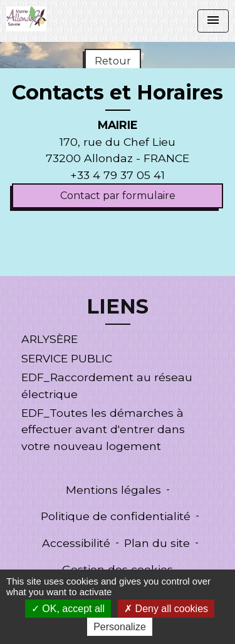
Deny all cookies (166, 609)
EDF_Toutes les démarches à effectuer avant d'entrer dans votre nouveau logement (103, 429)
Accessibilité (76, 543)
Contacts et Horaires (118, 93)
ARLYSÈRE (50, 339)
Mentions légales (113, 490)
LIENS (118, 307)
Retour (113, 61)
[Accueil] (26, 19)
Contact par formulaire (118, 196)
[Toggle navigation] (213, 21)
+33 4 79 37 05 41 (118, 175)
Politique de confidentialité (116, 516)
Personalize (120, 627)
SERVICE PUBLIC (67, 358)
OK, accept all (68, 609)
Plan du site (157, 543)
